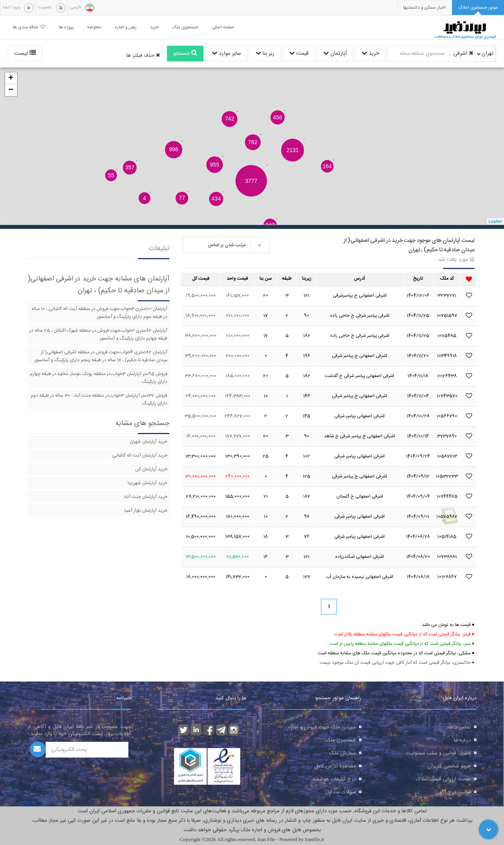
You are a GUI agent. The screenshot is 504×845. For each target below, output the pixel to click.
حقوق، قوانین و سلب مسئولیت (438, 753)
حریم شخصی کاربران (449, 766)
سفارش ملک (343, 753)
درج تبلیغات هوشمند (334, 779)
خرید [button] (154, 27)
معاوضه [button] (94, 27)
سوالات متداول (341, 792)
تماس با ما (460, 727)
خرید (370, 54)
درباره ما (462, 740)
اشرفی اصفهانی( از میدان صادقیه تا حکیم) (460, 54)
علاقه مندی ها (29, 27)
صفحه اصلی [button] (223, 27)
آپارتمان (335, 54)
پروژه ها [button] (66, 27)
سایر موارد (226, 54)
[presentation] (424, 8)
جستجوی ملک (341, 740)
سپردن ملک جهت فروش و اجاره (322, 727)
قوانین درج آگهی (453, 792)
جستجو (185, 54)
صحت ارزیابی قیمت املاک (443, 779)
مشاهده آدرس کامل (335, 766)
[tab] (478, 8)
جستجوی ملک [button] (185, 27)
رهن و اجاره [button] (126, 27)
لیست (25, 54)
